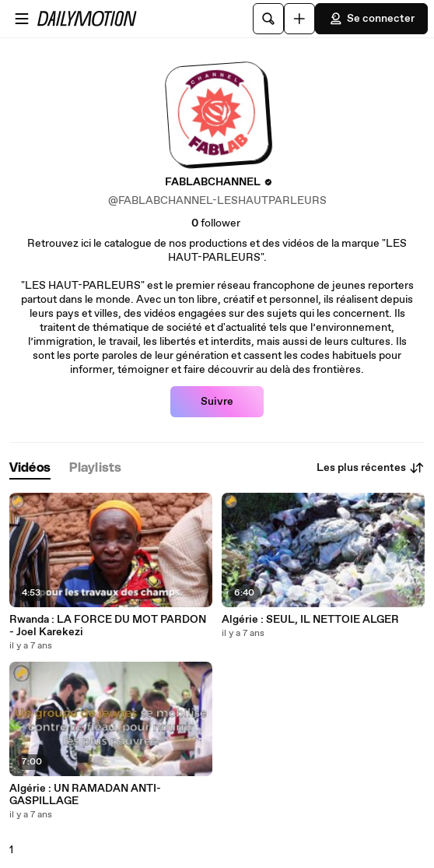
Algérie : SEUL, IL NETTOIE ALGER (310, 620)
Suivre (217, 402)
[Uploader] (299, 19)
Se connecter (371, 19)
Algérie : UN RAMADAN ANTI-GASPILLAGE (85, 795)
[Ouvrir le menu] (22, 19)
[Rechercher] (268, 19)
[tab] (30, 468)
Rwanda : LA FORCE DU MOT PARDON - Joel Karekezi (108, 626)
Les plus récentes (371, 468)
